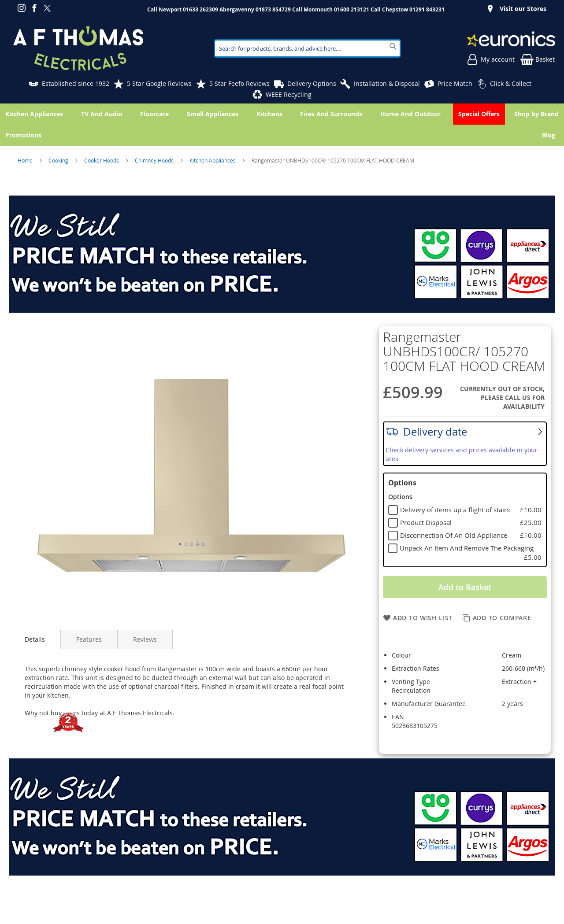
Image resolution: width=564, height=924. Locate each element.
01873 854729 (273, 9)
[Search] (393, 46)
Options (402, 483)
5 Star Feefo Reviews (239, 83)
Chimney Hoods (155, 160)
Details (35, 639)
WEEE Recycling (289, 94)
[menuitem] (550, 135)
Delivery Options (312, 83)
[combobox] (307, 48)
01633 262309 (200, 9)
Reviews (145, 639)
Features (89, 639)
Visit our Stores (523, 9)
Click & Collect (511, 83)
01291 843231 (427, 9)
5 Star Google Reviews (159, 83)
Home (26, 160)
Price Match (455, 83)
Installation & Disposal (387, 83)
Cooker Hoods (102, 160)
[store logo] (78, 48)
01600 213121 (352, 9)
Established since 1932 (76, 83)
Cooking (59, 160)
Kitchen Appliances (213, 160)
